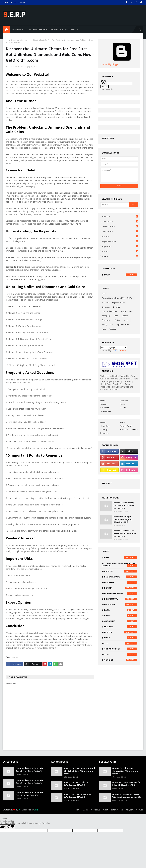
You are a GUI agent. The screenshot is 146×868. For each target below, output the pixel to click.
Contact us (105, 426)
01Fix (104, 294)
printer (127, 320)
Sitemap (104, 429)
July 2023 (120, 251)
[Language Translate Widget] (114, 348)
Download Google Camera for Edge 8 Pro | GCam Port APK (30, 770)
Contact (22, 2)
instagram (130, 810)
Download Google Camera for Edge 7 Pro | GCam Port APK (30, 782)
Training (112, 329)
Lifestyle (117, 320)
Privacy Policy (126, 426)
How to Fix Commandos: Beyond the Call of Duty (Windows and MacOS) (79, 771)
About (13, 2)
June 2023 (120, 256)
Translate (119, 350)
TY (19, 810)
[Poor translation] (10, 827)
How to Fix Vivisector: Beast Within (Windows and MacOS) (125, 533)
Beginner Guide (118, 303)
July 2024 (120, 236)
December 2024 (120, 226)
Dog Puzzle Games (109, 311)
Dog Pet (116, 307)
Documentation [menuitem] (36, 30)
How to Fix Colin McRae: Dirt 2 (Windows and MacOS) (78, 796)
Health (123, 408)
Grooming (106, 320)
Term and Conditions (129, 429)
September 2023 (120, 241)
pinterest (114, 810)
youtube (140, 810)
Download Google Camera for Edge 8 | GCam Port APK (123, 519)
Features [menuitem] (16, 30)
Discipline (106, 307)
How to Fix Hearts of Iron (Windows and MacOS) (76, 784)
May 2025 (120, 217)
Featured (124, 401)
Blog (36, 810)
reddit (105, 810)
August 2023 (120, 246)
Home (5, 2)
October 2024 (120, 231)
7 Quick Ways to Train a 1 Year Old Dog (118, 298)
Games (125, 316)
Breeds (123, 404)
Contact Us (96, 810)
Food (120, 275)
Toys (104, 329)
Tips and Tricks (123, 325)
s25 (112, 325)
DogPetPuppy (126, 311)
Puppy (104, 325)
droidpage (106, 316)
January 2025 (120, 221)
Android (16, 40)
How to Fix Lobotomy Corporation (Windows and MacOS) (124, 505)
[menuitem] (6, 30)
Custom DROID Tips (16, 67)
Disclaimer (105, 433)
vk (122, 810)
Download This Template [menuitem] (65, 30)
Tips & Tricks (106, 411)
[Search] (114, 205)
